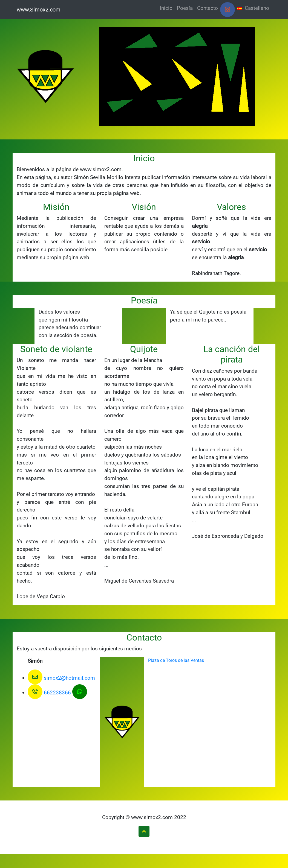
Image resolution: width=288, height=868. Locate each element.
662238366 (49, 693)
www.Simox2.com (39, 10)
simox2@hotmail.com (61, 678)
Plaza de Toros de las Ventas (176, 660)
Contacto (208, 8)
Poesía (185, 8)
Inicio (166, 8)
